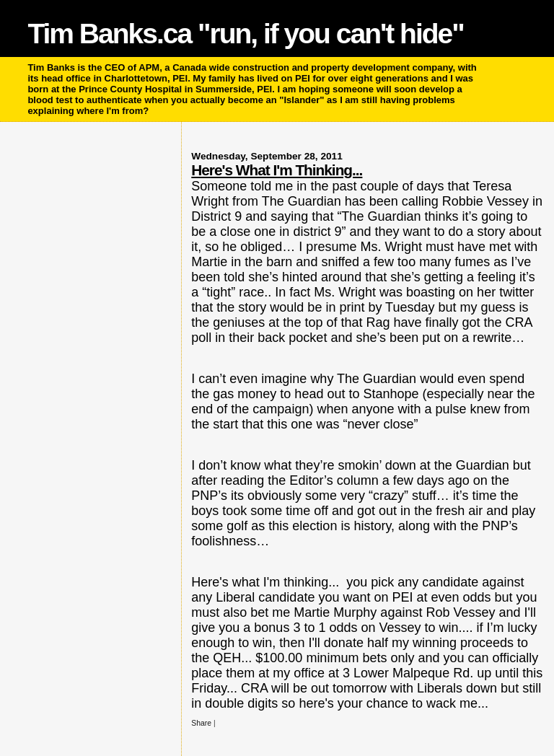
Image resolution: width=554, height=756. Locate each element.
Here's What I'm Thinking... (277, 170)
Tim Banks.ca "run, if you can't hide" (245, 34)
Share (201, 723)
